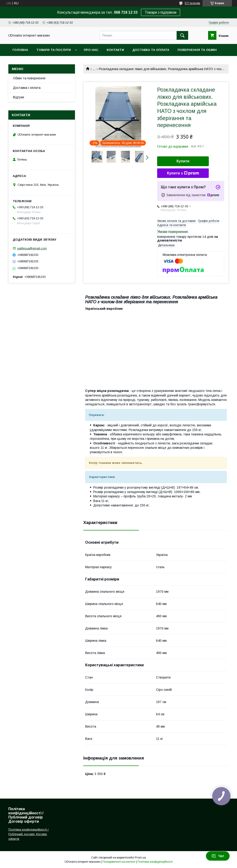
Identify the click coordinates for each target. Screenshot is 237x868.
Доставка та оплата (151, 50)
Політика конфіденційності (155, 862)
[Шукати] (182, 35)
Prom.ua (140, 858)
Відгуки (19, 97)
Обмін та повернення (29, 78)
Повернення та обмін (197, 50)
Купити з (183, 173)
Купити (183, 161)
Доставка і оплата (27, 88)
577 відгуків (192, 3)
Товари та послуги (54, 50)
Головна (20, 50)
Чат (218, 856)
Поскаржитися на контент (119, 862)
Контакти (115, 50)
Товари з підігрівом (161, 12)
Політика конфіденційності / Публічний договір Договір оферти (28, 834)
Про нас (91, 50)
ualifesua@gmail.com (32, 248)
